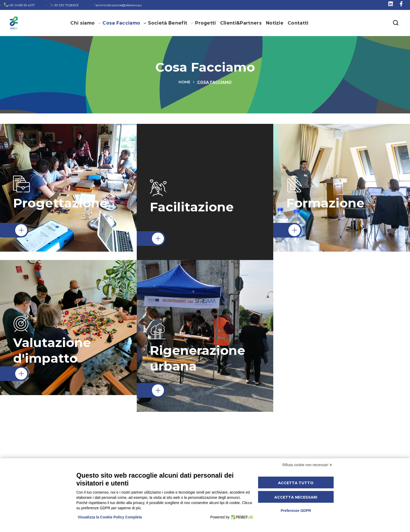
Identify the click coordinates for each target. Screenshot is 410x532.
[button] (396, 23)
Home (184, 82)
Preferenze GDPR (296, 511)
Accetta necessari (296, 497)
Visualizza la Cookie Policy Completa (110, 517)
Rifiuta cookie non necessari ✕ (307, 465)
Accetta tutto (296, 483)
